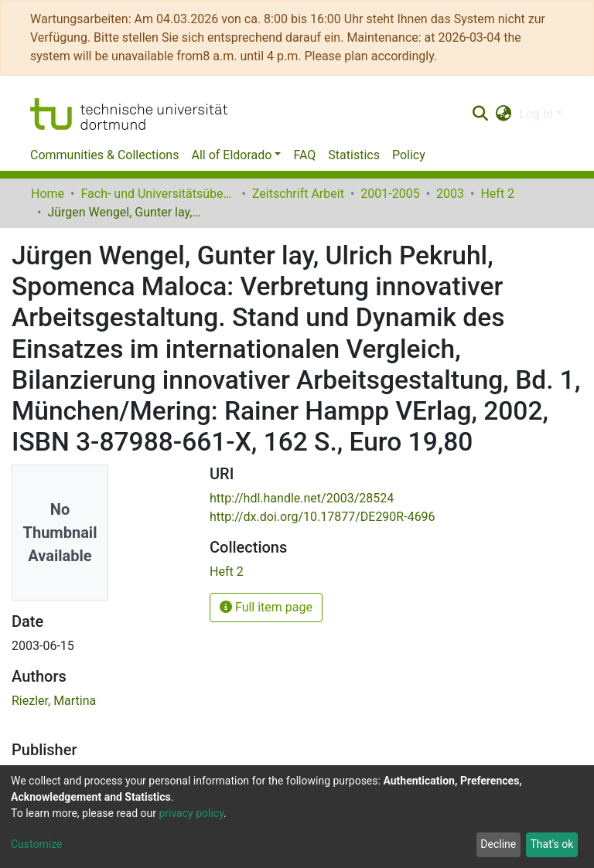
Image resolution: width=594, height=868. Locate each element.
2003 (450, 194)
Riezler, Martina (54, 701)
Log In (536, 114)
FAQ (304, 155)
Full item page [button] (266, 607)
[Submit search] (480, 114)
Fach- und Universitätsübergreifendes (158, 194)
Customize (36, 844)
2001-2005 (390, 194)
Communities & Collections (104, 155)
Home (48, 194)
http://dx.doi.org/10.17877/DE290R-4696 (323, 517)
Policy (409, 155)
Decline (498, 844)
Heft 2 (497, 194)
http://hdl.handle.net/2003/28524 (302, 498)
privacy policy (191, 813)
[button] (504, 114)
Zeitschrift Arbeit (298, 194)
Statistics (354, 155)
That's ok (551, 844)
